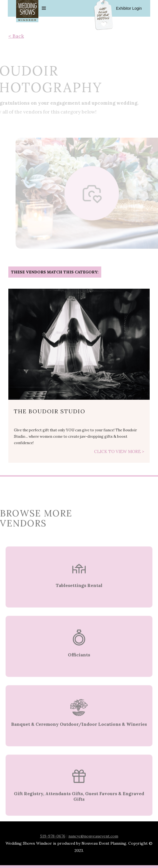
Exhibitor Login (129, 8)
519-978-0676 (53, 836)
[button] (93, 8)
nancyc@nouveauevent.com (93, 836)
